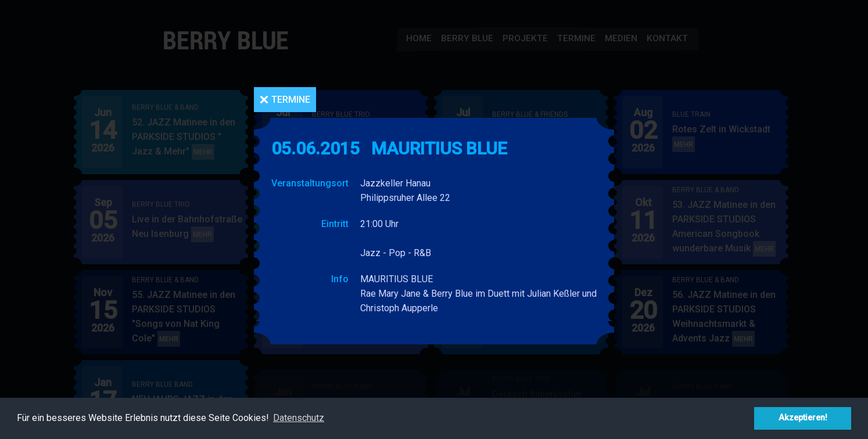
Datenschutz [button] (299, 418)
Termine (291, 100)
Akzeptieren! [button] (803, 418)
